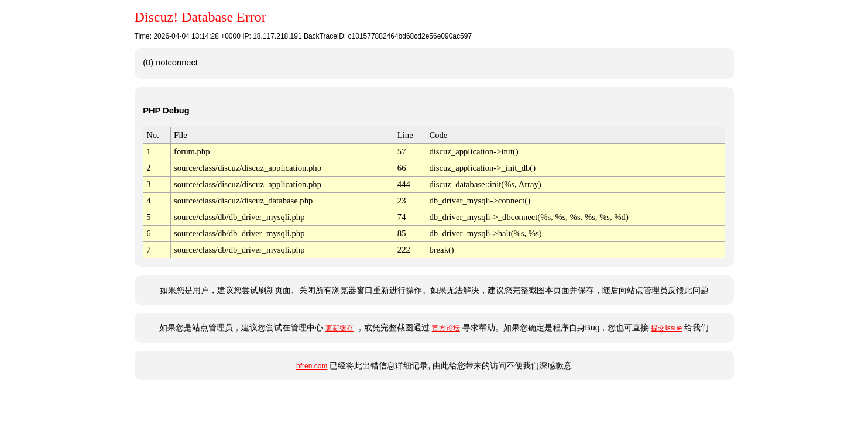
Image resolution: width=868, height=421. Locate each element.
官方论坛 (446, 328)
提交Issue (666, 328)
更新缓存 (339, 328)
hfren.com (312, 366)
